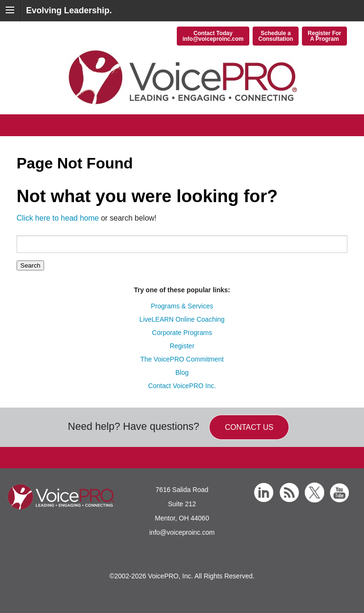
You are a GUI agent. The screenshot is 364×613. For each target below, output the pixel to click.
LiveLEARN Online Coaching (182, 319)
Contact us (249, 427)
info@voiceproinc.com (182, 532)
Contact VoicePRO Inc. (182, 386)
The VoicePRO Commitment (182, 359)
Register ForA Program (324, 36)
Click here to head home (58, 218)
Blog (182, 372)
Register (182, 346)
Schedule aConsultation (276, 36)
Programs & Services (182, 306)
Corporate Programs (182, 333)
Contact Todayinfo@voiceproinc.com (213, 36)
